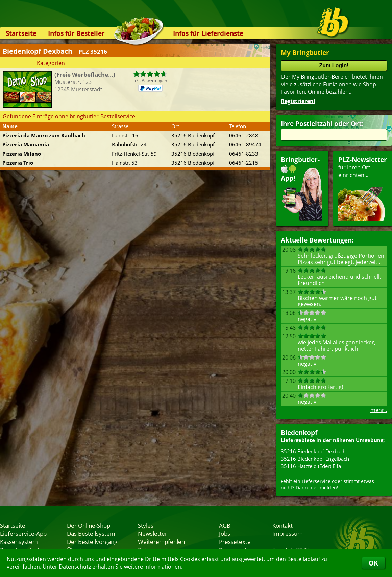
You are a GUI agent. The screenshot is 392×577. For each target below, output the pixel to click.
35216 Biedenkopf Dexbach (313, 451)
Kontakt (283, 525)
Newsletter (153, 533)
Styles (146, 525)
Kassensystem (19, 541)
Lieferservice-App (23, 533)
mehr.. (379, 410)
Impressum (288, 533)
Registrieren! (298, 101)
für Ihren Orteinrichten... (363, 188)
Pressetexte (235, 541)
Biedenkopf (299, 432)
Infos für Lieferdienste (208, 33)
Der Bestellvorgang (92, 541)
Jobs (225, 533)
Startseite (21, 33)
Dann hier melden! (317, 488)
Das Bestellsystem (91, 533)
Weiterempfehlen (161, 541)
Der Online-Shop (89, 525)
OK (373, 563)
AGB (225, 525)
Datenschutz (75, 567)
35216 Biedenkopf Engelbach (315, 459)
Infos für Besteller (76, 33)
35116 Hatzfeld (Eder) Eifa (311, 466)
